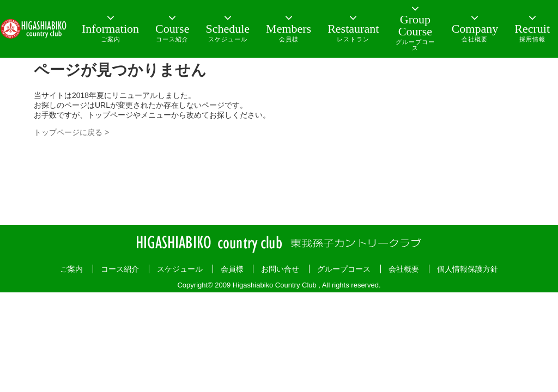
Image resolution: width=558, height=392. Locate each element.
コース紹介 (120, 269)
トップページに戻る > (71, 132)
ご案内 (71, 269)
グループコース (344, 269)
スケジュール (180, 269)
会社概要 (404, 269)
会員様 (232, 269)
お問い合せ (280, 269)
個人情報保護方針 (468, 269)
